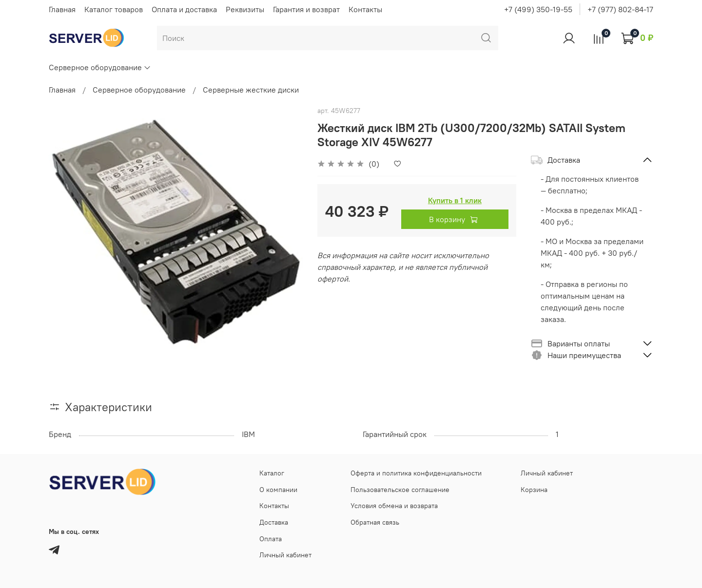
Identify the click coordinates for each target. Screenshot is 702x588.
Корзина (534, 490)
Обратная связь (375, 522)
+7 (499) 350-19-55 (538, 9)
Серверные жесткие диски (251, 90)
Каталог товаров (114, 9)
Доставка (274, 522)
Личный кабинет (285, 555)
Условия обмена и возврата (394, 506)
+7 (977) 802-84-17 (620, 9)
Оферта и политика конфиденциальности (416, 473)
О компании (278, 490)
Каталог (272, 473)
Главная (62, 9)
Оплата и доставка (184, 9)
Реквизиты (245, 9)
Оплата (271, 539)
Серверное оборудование (100, 67)
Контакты (365, 9)
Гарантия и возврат (306, 9)
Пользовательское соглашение (400, 490)
